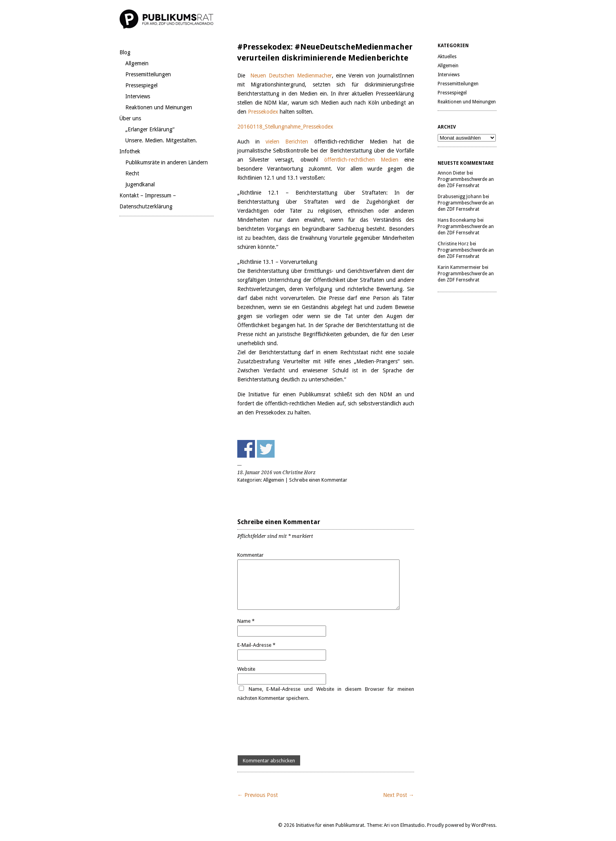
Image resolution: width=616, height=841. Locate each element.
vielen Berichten (287, 142)
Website (246, 669)
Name (246, 621)
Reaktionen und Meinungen (159, 107)
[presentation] (297, 729)
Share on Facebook (246, 449)
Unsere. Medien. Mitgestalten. (161, 140)
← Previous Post (258, 795)
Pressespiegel (141, 85)
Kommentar (250, 555)
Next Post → (399, 795)
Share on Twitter (266, 449)
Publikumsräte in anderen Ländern (167, 162)
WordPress (483, 825)
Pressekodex (264, 112)
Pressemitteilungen (148, 74)
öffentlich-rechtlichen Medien (361, 160)
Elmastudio (412, 825)
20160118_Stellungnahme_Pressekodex (285, 127)
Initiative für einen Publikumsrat (330, 825)
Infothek (130, 151)
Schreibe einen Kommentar (318, 480)
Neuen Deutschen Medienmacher (291, 75)
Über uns (130, 118)
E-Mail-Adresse (256, 645)
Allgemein (137, 63)
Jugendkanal (140, 184)
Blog (125, 52)
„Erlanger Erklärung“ (150, 129)
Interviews (138, 96)
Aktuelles (447, 57)
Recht (132, 173)
